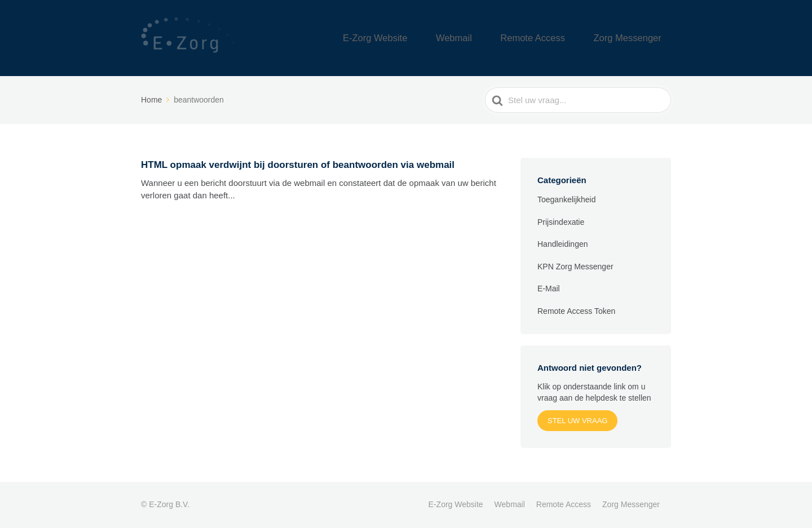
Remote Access (558, 38)
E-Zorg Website (430, 38)
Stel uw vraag (577, 421)
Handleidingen (563, 244)
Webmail (493, 38)
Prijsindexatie (561, 222)
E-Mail (549, 289)
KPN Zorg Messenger (575, 267)
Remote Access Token (576, 311)
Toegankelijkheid (567, 199)
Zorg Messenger (636, 38)
